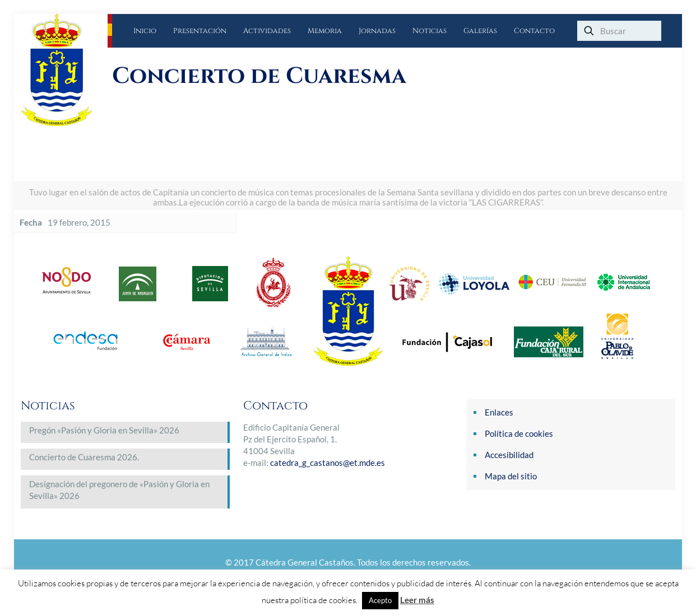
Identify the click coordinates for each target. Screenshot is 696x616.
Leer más (417, 600)
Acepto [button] (380, 600)
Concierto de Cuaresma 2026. (84, 457)
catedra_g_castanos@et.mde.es (328, 463)
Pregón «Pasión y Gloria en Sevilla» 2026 (104, 430)
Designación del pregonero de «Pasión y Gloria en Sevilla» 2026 (119, 490)
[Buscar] (619, 31)
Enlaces (499, 412)
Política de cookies (519, 433)
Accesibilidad (509, 455)
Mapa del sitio (511, 476)
